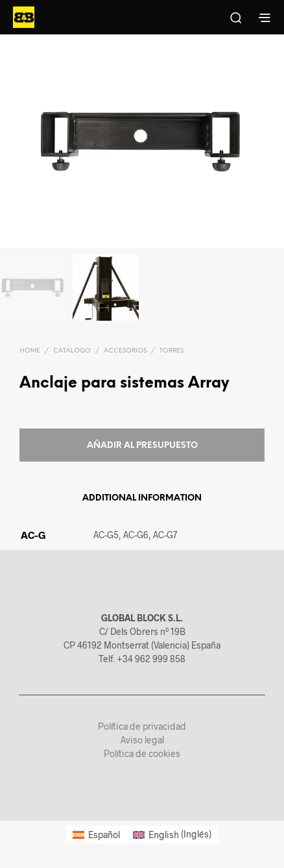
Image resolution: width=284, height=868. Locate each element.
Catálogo (72, 351)
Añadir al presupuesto (142, 446)
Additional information (142, 498)
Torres (172, 351)
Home (30, 351)
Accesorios (125, 351)
